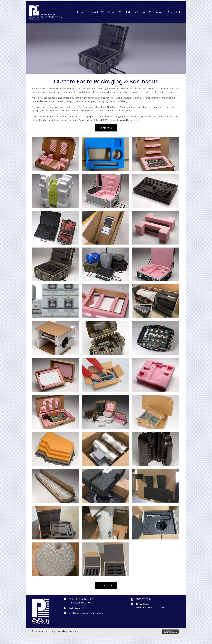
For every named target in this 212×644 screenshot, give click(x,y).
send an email (120, 120)
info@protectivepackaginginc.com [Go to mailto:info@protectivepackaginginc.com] (86, 613)
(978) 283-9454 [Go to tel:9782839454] (77, 608)
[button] (102, 12)
